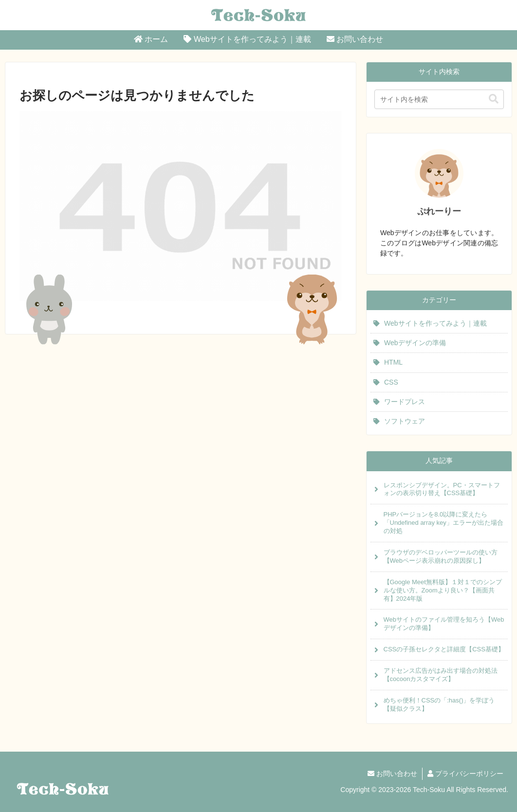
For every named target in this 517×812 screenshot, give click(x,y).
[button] (494, 99)
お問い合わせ (392, 774)
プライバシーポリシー (465, 774)
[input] (439, 99)
